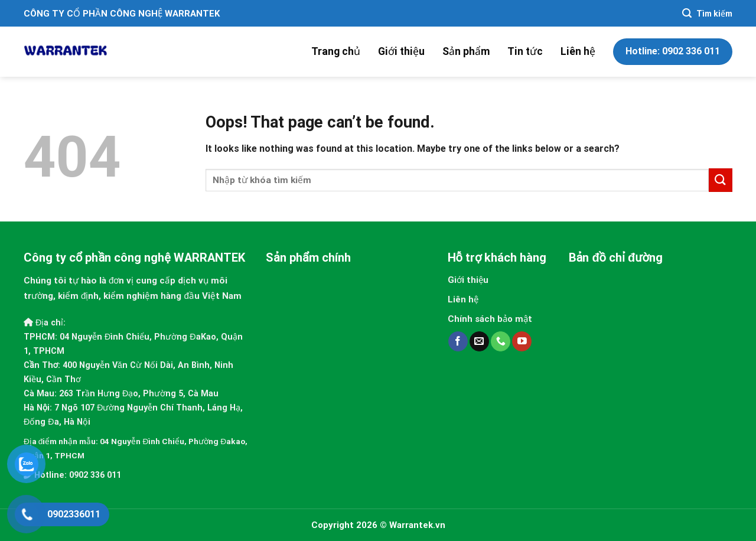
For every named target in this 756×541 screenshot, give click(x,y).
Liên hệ (578, 51)
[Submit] (721, 180)
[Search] (707, 13)
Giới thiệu (401, 51)
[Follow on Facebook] (458, 341)
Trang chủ (336, 51)
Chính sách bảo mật (490, 319)
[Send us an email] (479, 341)
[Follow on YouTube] (522, 341)
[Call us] (501, 341)
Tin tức (525, 51)
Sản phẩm (466, 51)
